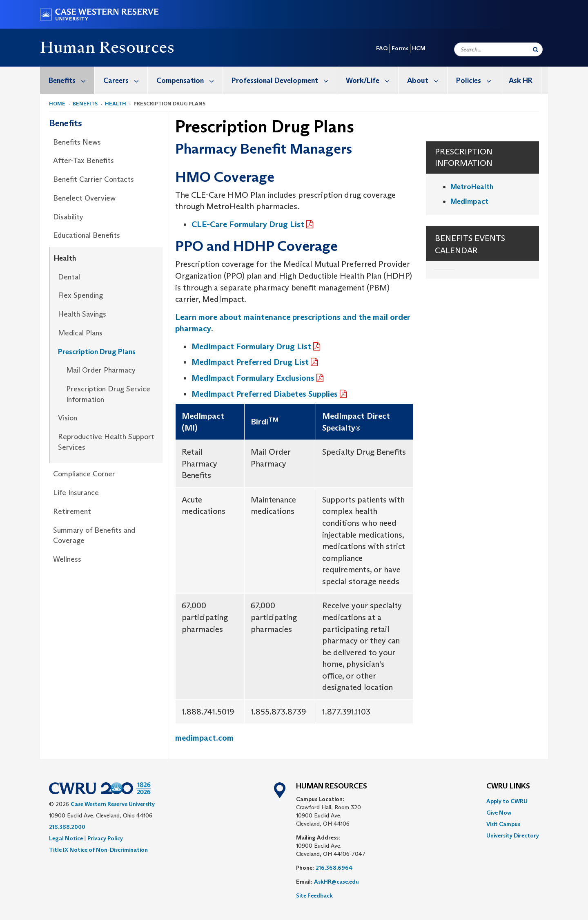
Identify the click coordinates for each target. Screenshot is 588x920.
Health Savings (82, 314)
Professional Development (284, 80)
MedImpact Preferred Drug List (250, 362)
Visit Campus (503, 824)
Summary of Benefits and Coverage (94, 536)
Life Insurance (76, 493)
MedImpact (469, 201)
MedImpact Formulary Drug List (251, 346)
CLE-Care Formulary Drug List (248, 224)
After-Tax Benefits (84, 161)
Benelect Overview (84, 198)
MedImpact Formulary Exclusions (253, 378)
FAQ (382, 48)
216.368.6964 (334, 868)
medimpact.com (204, 738)
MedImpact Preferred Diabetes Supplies (265, 394)
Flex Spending (80, 295)
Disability (68, 217)
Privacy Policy (105, 838)
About (427, 80)
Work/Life (372, 80)
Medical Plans (80, 333)
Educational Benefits (87, 235)
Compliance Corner (84, 474)
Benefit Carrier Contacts (94, 179)
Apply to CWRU (507, 801)
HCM (419, 48)
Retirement (72, 511)
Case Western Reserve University (113, 804)
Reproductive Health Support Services (106, 442)
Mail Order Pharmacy (101, 370)
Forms (400, 48)
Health (116, 104)
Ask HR (521, 80)
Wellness (67, 559)
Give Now (499, 813)
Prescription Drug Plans (97, 352)
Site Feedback (314, 895)
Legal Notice (66, 838)
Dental (69, 277)
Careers (125, 80)
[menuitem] (67, 80)
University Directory (513, 835)
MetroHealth (472, 187)
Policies (478, 80)
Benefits (71, 80)
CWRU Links (508, 786)
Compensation (189, 80)
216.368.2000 (67, 827)
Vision (68, 418)
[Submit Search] (536, 49)
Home (57, 104)
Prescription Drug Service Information (108, 394)
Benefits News (77, 142)
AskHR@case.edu (336, 882)
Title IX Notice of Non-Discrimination (98, 850)
